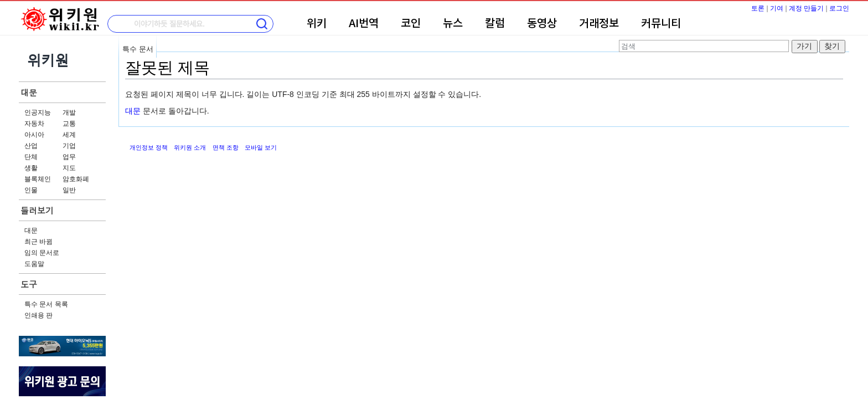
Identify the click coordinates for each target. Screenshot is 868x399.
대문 (29, 92)
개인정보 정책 (149, 147)
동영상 (542, 24)
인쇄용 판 (38, 315)
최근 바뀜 (38, 242)
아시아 (34, 135)
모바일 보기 (261, 147)
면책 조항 (226, 147)
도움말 (34, 264)
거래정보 (599, 24)
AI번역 (364, 24)
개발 (69, 112)
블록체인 (38, 179)
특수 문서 (138, 49)
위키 (317, 24)
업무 (69, 157)
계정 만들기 (806, 8)
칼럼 (495, 24)
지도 (69, 168)
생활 (31, 168)
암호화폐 (76, 179)
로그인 (839, 8)
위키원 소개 (190, 147)
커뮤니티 (661, 24)
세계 (69, 135)
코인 (411, 24)
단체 (31, 157)
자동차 (34, 124)
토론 (758, 8)
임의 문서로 (42, 253)
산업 (31, 146)
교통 (69, 124)
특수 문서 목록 (46, 304)
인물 (31, 190)
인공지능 (38, 112)
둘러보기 (37, 210)
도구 (29, 284)
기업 (69, 146)
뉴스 (453, 24)
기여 (777, 8)
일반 (69, 190)
